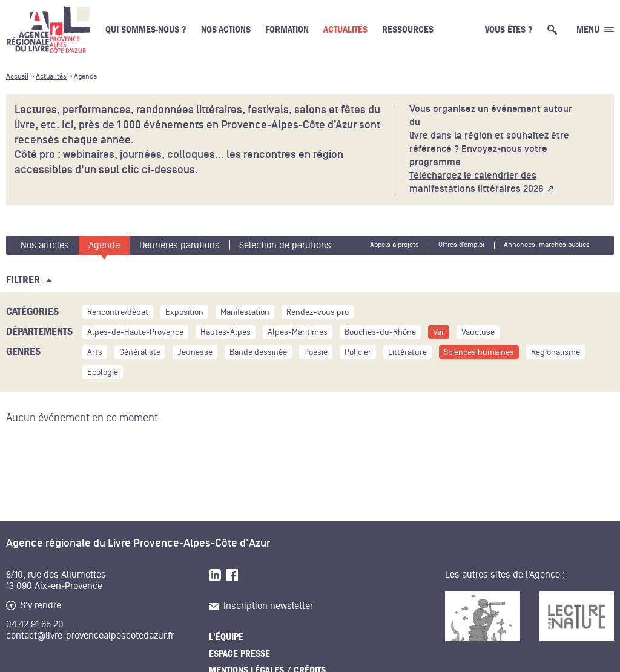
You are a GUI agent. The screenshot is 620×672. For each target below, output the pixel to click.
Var (439, 332)
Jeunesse (195, 352)
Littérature (407, 352)
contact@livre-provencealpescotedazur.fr (90, 636)
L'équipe (226, 637)
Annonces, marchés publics (547, 245)
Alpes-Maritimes (298, 332)
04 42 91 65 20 (35, 624)
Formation (287, 30)
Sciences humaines (479, 352)
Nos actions (226, 30)
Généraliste (140, 352)
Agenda (104, 245)
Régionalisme (556, 352)
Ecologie (103, 372)
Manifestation (245, 312)
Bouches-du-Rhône (380, 332)
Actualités (345, 30)
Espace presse (239, 654)
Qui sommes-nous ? (146, 30)
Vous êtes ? (509, 30)
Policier (358, 352)
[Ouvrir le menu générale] (595, 30)
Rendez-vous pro (318, 312)
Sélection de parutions (285, 245)
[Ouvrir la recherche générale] (555, 30)
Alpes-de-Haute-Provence (135, 332)
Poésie (316, 352)
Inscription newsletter (261, 606)
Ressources (408, 30)
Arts (95, 352)
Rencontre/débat (118, 312)
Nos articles (45, 245)
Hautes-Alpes (226, 332)
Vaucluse (478, 332)
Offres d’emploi (461, 245)
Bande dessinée (258, 352)
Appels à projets (394, 245)
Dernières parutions (180, 245)
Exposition (184, 312)
